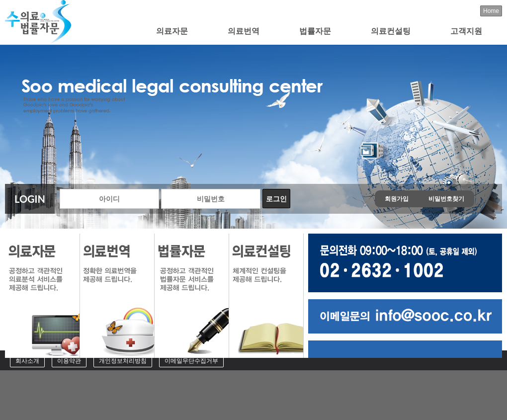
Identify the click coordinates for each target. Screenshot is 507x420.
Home (491, 11)
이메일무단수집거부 (191, 361)
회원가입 (397, 199)
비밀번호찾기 (446, 199)
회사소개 (27, 361)
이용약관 (69, 361)
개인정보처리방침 (123, 361)
